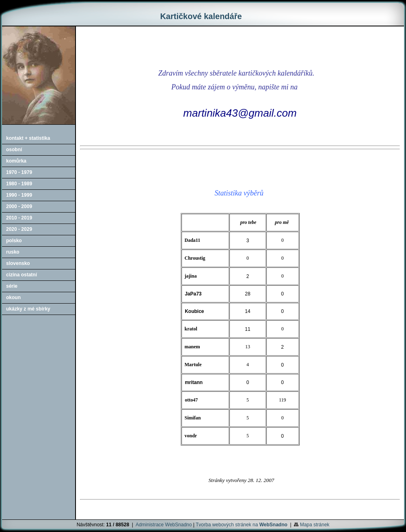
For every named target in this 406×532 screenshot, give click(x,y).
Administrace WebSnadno (164, 525)
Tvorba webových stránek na (242, 525)
